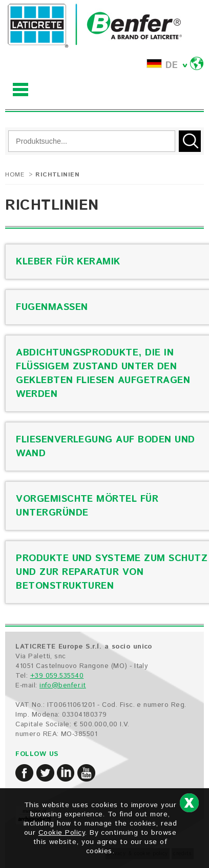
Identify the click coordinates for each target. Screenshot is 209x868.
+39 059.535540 (57, 676)
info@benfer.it (63, 686)
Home (15, 175)
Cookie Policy (61, 833)
